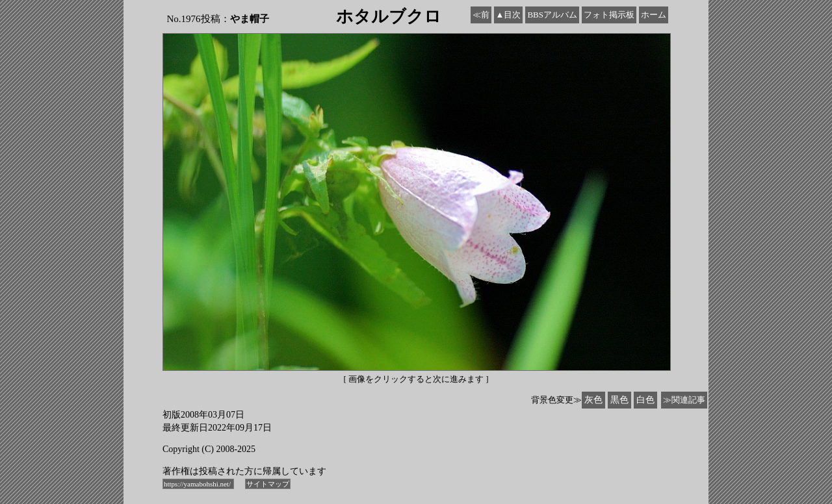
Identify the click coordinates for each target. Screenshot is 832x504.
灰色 (593, 400)
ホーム (654, 15)
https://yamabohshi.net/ (198, 484)
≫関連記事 (684, 400)
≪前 (481, 15)
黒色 (619, 400)
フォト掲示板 (609, 15)
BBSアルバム (552, 15)
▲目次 (509, 15)
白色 (645, 400)
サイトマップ (268, 484)
